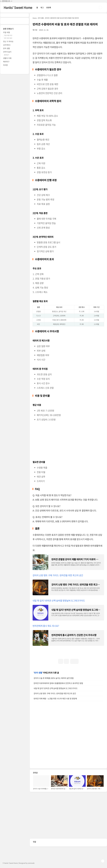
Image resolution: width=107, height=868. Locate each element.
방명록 (49, 8)
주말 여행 (6, 32)
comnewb (31, 863)
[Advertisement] (68, 440)
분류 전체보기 (8, 29)
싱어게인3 (7, 45)
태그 (42, 8)
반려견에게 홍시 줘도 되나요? (46, 626)
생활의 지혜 (7, 58)
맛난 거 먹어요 (8, 41)
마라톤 (5, 65)
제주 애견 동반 (8, 38)
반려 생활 (38, 673)
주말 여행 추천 (8, 35)
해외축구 (6, 62)
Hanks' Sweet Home (18, 7)
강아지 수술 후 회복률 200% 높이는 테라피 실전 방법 (54, 678)
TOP (103, 861)
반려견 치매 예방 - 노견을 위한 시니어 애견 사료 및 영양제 (55, 699)
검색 (100, 8)
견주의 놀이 (7, 52)
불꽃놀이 (7, 55)
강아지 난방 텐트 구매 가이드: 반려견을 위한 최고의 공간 (58, 575)
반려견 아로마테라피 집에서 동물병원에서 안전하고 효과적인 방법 (58, 683)
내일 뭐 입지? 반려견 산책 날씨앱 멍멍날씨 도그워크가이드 (59, 601)
